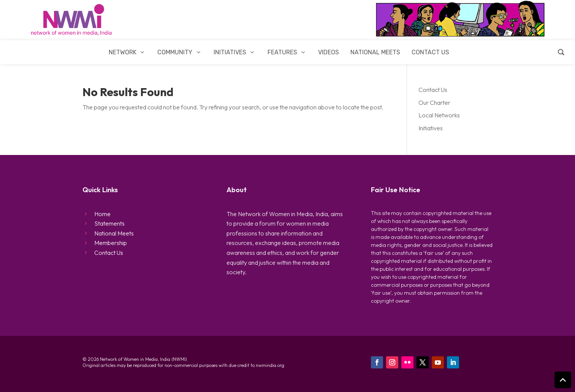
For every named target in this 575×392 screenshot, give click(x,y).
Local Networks (439, 115)
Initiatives (431, 128)
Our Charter (434, 103)
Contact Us (433, 90)
